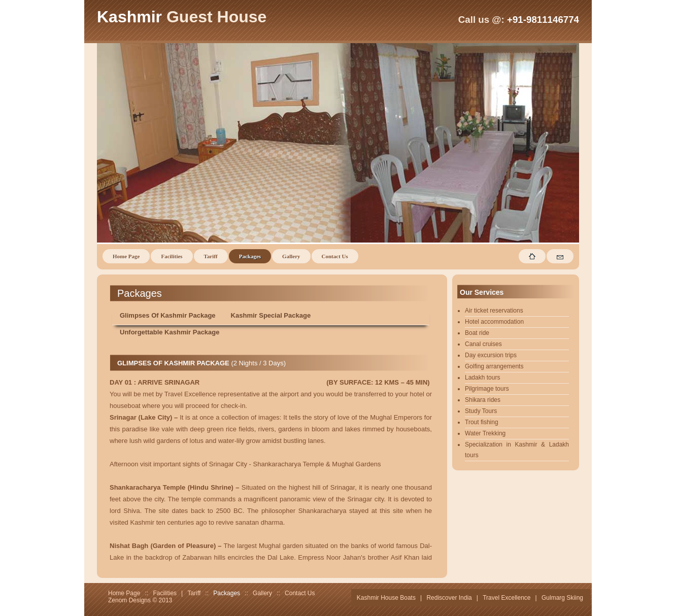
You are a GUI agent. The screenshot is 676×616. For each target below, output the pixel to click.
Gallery (291, 256)
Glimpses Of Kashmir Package (168, 315)
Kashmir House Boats (386, 598)
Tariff (211, 256)
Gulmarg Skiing (562, 598)
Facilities (172, 256)
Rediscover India (449, 598)
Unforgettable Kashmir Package (170, 332)
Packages (250, 256)
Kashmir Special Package (271, 315)
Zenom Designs (129, 600)
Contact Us (335, 256)
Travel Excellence (506, 598)
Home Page (126, 256)
